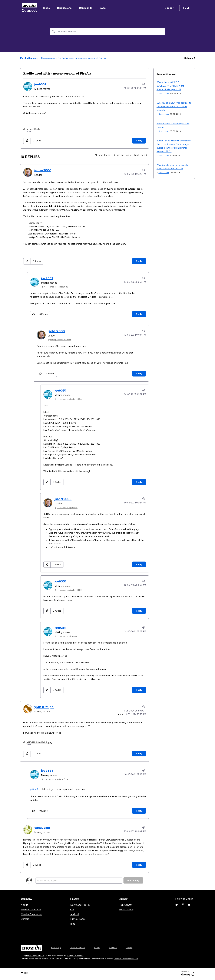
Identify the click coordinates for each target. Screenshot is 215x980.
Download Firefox (80, 905)
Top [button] (26, 973)
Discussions (64, 8)
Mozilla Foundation (31, 914)
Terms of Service (77, 948)
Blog (73, 924)
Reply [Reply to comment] (139, 261)
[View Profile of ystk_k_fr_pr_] (44, 707)
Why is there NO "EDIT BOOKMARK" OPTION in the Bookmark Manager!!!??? (170, 86)
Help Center (125, 905)
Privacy (97, 948)
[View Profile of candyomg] (42, 828)
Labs (103, 8)
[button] (27, 141)
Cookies (113, 948)
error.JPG (32, 129)
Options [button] (189, 58)
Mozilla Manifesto (31, 910)
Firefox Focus (78, 919)
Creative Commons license (126, 959)
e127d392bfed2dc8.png (39, 742)
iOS (72, 910)
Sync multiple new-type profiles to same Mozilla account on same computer (174, 106)
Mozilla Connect (29, 8)
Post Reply (133, 880)
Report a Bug (126, 910)
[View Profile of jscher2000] (43, 170)
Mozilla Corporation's (35, 956)
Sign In (187, 8)
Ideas (47, 8)
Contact (129, 948)
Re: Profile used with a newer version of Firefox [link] (82, 58)
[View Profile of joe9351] (40, 84)
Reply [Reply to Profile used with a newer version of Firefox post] (139, 141)
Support (170, 8)
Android (75, 914)
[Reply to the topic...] (79, 881)
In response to (56, 287)
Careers (25, 919)
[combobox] (107, 32)
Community (86, 8)
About (24, 905)
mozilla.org (56, 948)
